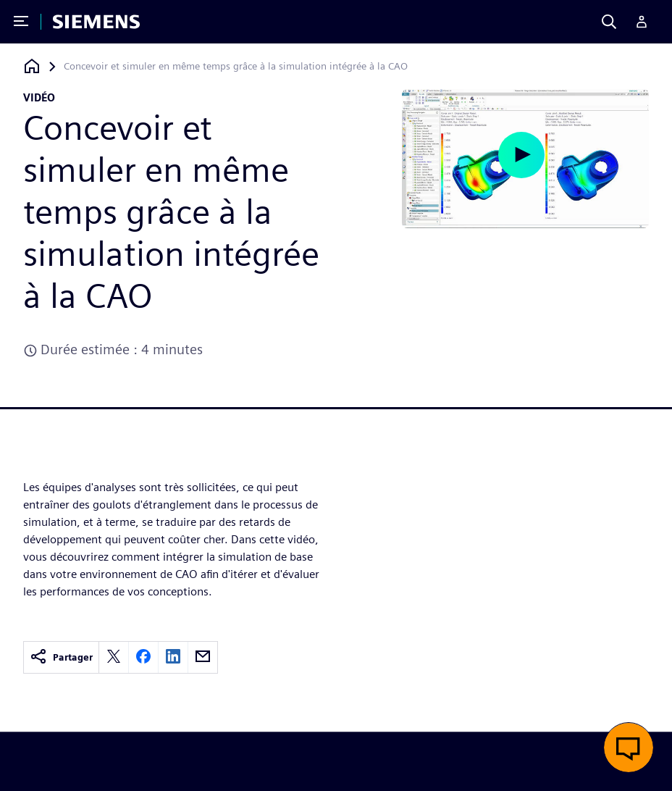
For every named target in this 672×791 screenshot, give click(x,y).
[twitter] (114, 657)
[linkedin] (173, 657)
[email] (203, 657)
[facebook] (143, 657)
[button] (629, 748)
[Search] (609, 22)
